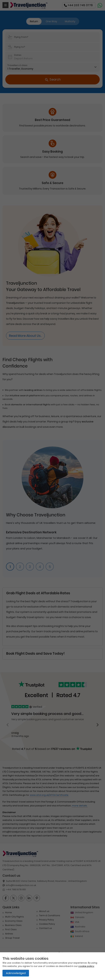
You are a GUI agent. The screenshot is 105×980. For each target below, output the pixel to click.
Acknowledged (16, 973)
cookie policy (86, 966)
